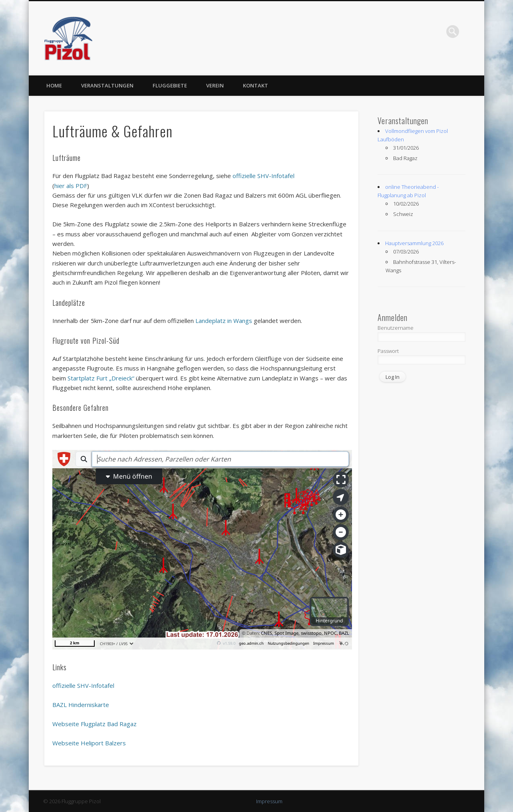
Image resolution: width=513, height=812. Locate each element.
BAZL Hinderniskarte (81, 705)
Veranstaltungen (107, 85)
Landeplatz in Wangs (224, 321)
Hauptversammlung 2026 (414, 243)
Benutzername (396, 328)
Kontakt (256, 85)
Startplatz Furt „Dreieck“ (101, 378)
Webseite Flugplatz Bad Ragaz (94, 724)
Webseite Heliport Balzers (89, 743)
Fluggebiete (170, 85)
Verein (215, 85)
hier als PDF (71, 186)
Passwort (388, 351)
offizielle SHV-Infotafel (263, 176)
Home (54, 85)
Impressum (269, 801)
